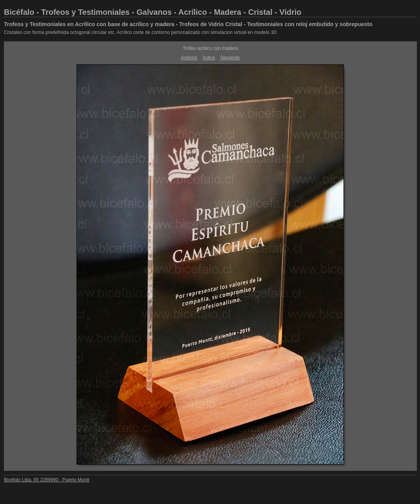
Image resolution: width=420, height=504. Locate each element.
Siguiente (230, 58)
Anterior (189, 58)
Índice (209, 58)
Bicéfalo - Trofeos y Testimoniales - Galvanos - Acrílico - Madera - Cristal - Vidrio (153, 12)
